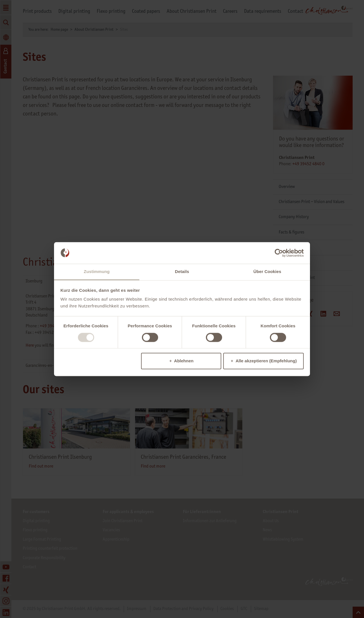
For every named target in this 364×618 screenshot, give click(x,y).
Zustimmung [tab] (97, 272)
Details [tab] (182, 272)
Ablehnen (184, 361)
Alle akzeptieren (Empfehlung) (266, 361)
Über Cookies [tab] (267, 272)
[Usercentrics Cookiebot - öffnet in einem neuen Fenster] (279, 253)
